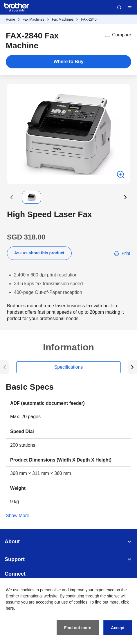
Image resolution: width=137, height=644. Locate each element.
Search (119, 8)
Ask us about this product (39, 253)
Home (10, 19)
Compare (118, 34)
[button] (12, 197)
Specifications (69, 367)
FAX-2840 (89, 19)
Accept (118, 628)
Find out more (78, 628)
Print (126, 253)
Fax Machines (34, 19)
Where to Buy (68, 62)
